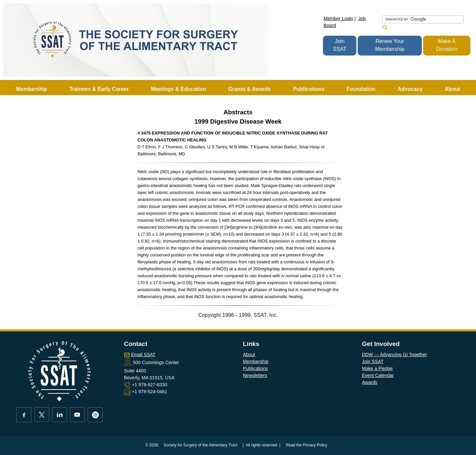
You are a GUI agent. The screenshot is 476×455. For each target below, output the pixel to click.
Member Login (338, 19)
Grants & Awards (250, 89)
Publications (256, 368)
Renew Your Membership (390, 45)
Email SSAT (143, 355)
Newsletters (255, 375)
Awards (370, 382)
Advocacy (410, 89)
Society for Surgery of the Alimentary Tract (200, 445)
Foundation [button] (361, 89)
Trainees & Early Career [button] (99, 89)
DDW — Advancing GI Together (395, 355)
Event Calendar (378, 375)
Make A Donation (447, 45)
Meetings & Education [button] (178, 89)
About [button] (452, 89)
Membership (256, 361)
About (249, 355)
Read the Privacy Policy (307, 445)
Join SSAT (340, 45)
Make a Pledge (377, 368)
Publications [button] (309, 89)
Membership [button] (32, 89)
